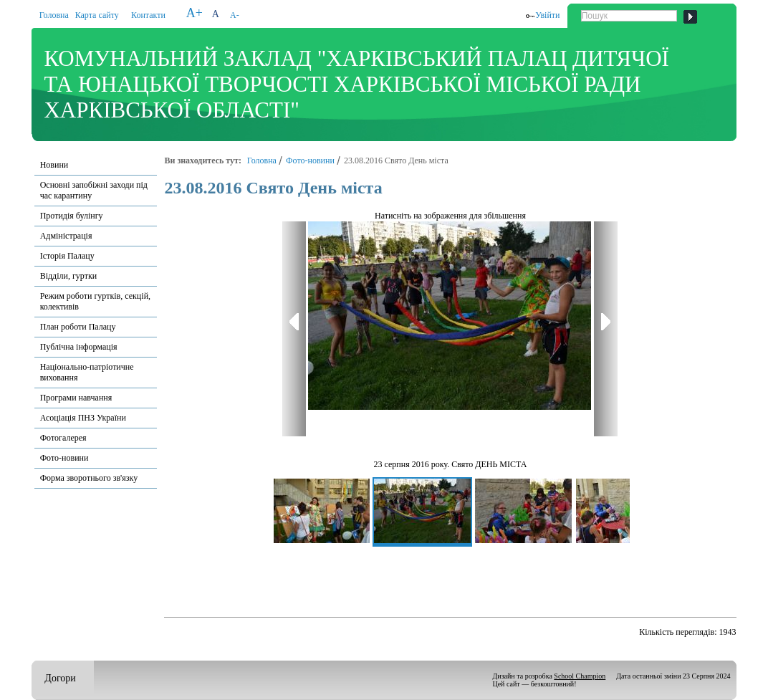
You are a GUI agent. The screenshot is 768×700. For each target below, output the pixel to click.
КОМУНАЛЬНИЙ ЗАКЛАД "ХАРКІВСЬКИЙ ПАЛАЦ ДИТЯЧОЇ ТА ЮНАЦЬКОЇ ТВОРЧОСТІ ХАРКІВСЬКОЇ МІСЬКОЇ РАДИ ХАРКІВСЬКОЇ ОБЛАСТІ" (356, 84)
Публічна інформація (79, 347)
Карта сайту (97, 15)
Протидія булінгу (72, 216)
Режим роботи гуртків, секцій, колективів (95, 301)
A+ (195, 13)
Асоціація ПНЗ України (83, 418)
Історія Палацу (67, 256)
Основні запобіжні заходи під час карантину (94, 190)
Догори (60, 678)
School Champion (580, 676)
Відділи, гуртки (69, 276)
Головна (54, 15)
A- (235, 15)
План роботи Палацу (78, 327)
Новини (54, 165)
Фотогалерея (63, 438)
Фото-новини (64, 458)
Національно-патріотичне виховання (87, 372)
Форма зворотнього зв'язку (89, 478)
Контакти (148, 15)
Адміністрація (66, 236)
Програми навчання (76, 398)
